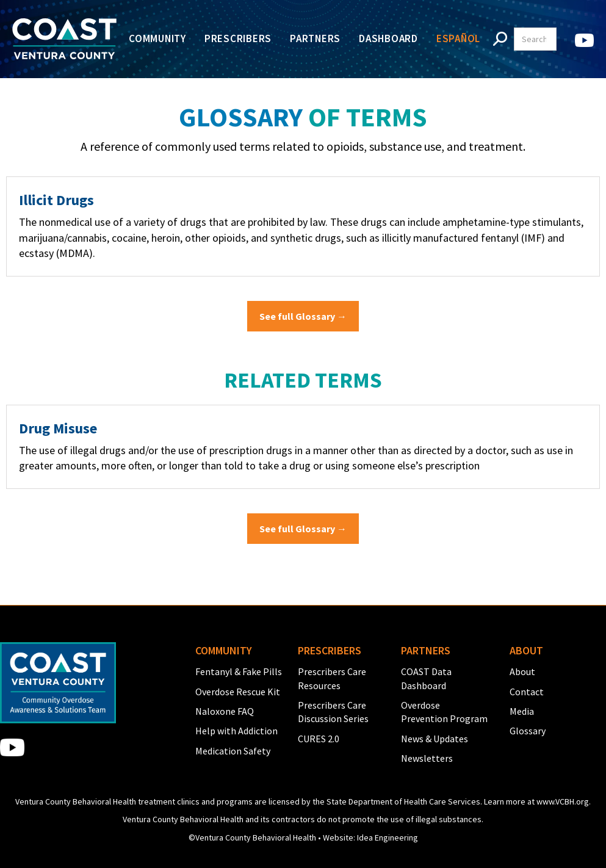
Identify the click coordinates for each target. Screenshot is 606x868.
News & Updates (435, 739)
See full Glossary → (303, 316)
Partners (315, 38)
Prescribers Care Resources (332, 678)
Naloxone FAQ (225, 711)
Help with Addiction (236, 731)
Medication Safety (233, 751)
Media (522, 711)
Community (157, 38)
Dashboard (388, 38)
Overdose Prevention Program (444, 712)
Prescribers (238, 38)
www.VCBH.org (563, 801)
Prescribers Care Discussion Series (333, 712)
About (522, 671)
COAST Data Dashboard (426, 678)
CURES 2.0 (319, 739)
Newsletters (427, 758)
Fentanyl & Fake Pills (239, 671)
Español (458, 38)
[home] (64, 39)
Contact (527, 692)
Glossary (528, 731)
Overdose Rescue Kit (238, 692)
